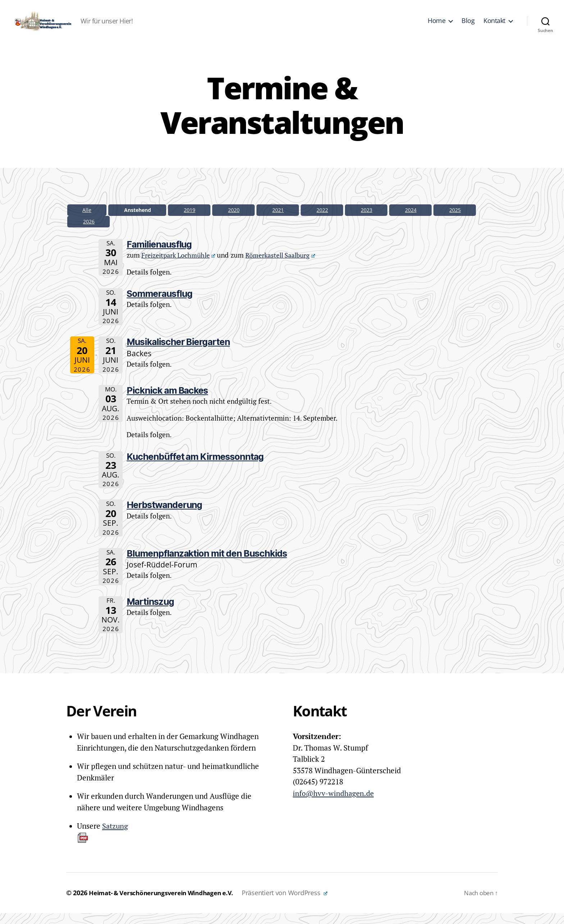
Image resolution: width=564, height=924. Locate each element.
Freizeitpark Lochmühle (181, 266)
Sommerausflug (160, 304)
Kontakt (494, 26)
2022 (322, 221)
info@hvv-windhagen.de (335, 804)
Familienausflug (159, 255)
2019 (190, 221)
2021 (278, 221)
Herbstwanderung (164, 516)
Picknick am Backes (167, 401)
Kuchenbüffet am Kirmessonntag (195, 467)
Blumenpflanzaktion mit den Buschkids (207, 564)
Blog (468, 26)
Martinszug (150, 612)
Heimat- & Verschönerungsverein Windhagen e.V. (167, 903)
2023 (367, 221)
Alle (87, 221)
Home (436, 26)
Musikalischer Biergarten (178, 353)
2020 (234, 221)
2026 (89, 232)
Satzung (103, 843)
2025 (455, 221)
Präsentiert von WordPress (297, 903)
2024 (411, 221)
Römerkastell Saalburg (288, 266)
